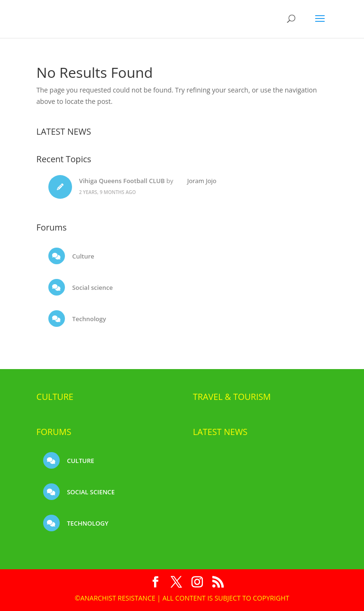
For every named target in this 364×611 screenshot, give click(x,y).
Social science (92, 287)
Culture (82, 256)
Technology (88, 319)
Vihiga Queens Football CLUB (122, 181)
